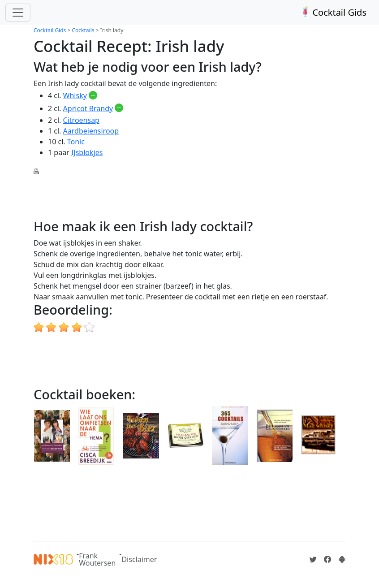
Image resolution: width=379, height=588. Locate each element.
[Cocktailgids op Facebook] (327, 559)
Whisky (75, 95)
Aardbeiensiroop (91, 131)
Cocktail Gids (333, 12)
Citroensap (81, 120)
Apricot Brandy (88, 108)
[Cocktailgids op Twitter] (313, 559)
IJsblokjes (87, 152)
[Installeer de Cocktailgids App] (342, 559)
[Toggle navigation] (18, 13)
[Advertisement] (197, 196)
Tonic (76, 142)
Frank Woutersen (97, 559)
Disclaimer (139, 559)
